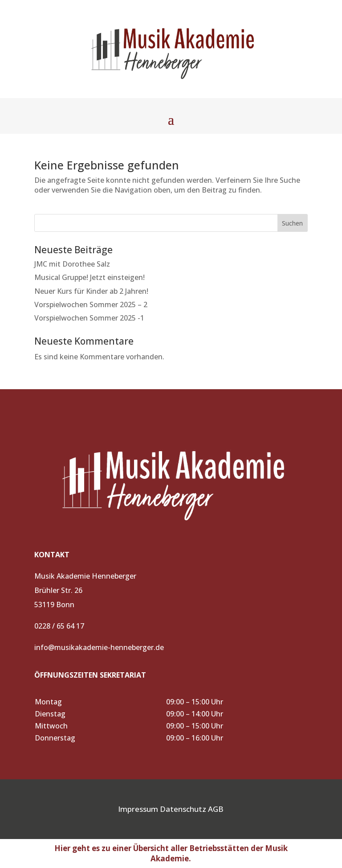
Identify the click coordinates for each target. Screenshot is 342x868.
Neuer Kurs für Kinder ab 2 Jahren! (91, 291)
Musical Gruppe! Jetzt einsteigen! (90, 277)
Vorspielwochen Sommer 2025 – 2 (91, 304)
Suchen (292, 223)
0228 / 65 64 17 (59, 626)
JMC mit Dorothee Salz (72, 264)
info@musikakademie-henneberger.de (99, 647)
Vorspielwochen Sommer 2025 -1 (89, 318)
